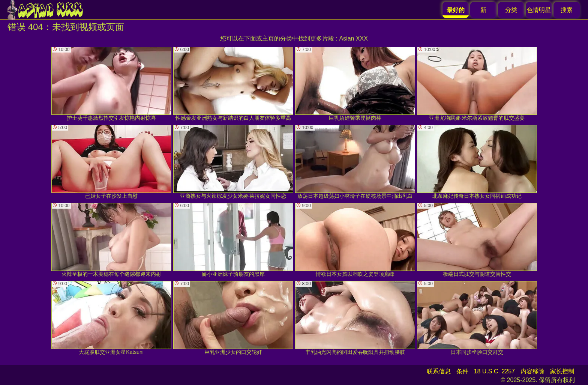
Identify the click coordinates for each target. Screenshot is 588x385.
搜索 (567, 10)
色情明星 (539, 10)
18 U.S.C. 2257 (494, 371)
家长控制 (562, 371)
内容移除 (532, 371)
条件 (462, 371)
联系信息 (439, 371)
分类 (511, 10)
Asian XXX (353, 38)
